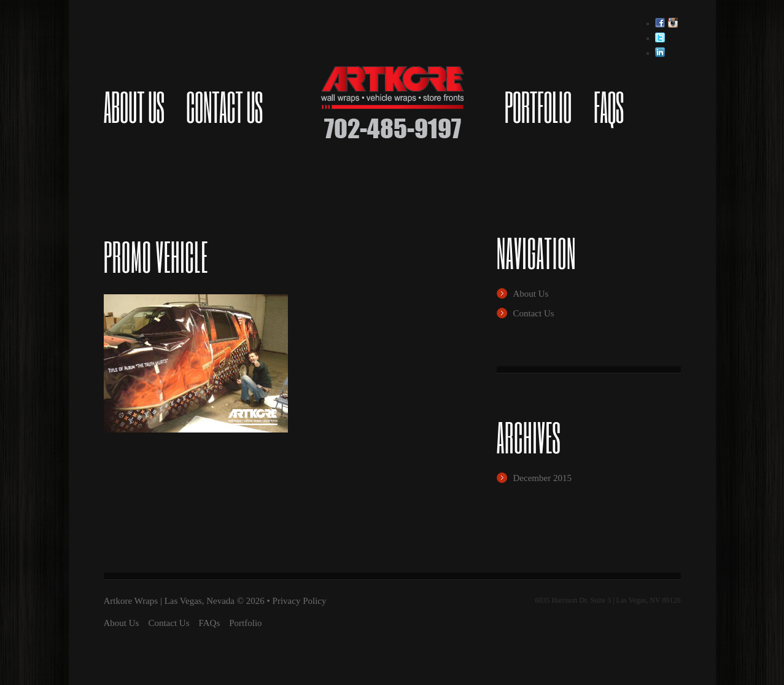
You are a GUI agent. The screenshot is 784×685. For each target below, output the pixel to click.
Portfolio (538, 107)
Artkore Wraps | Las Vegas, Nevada (169, 601)
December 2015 (542, 478)
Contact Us (224, 107)
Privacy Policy (300, 601)
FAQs (609, 107)
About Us (134, 107)
